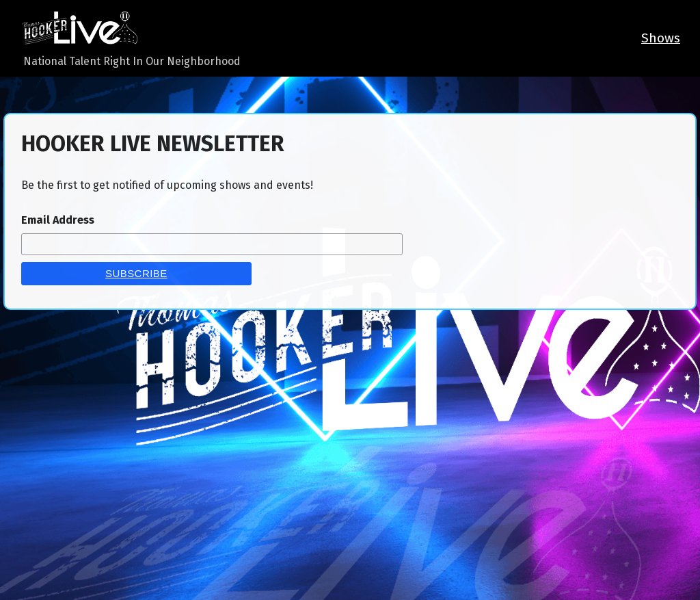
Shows (661, 38)
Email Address (58, 220)
